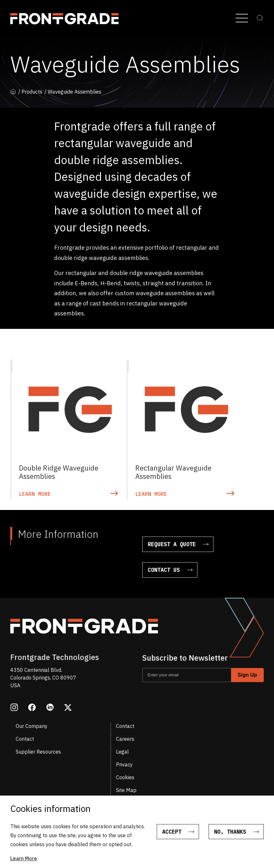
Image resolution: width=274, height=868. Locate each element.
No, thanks (230, 832)
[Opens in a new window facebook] (32, 708)
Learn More (24, 858)
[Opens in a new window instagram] (14, 708)
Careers (125, 739)
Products (32, 92)
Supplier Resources (38, 752)
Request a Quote (172, 544)
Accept (171, 832)
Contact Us (164, 570)
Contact (125, 726)
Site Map (126, 790)
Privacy (124, 764)
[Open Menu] (242, 19)
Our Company (32, 726)
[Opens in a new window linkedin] (50, 708)
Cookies (125, 777)
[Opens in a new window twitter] (68, 708)
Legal (122, 752)
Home (13, 91)
